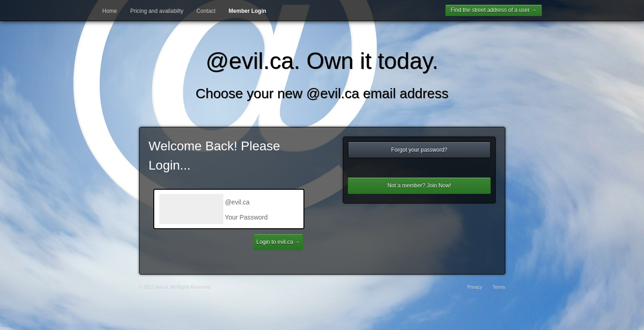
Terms (499, 287)
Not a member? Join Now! (419, 186)
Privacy (475, 287)
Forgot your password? (419, 150)
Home (110, 11)
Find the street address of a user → (493, 10)
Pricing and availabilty (157, 11)
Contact (206, 11)
